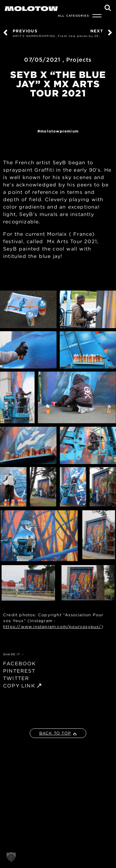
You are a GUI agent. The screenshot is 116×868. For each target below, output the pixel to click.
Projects (79, 60)
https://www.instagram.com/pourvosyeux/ (52, 627)
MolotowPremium (59, 131)
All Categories (73, 16)
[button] (11, 857)
